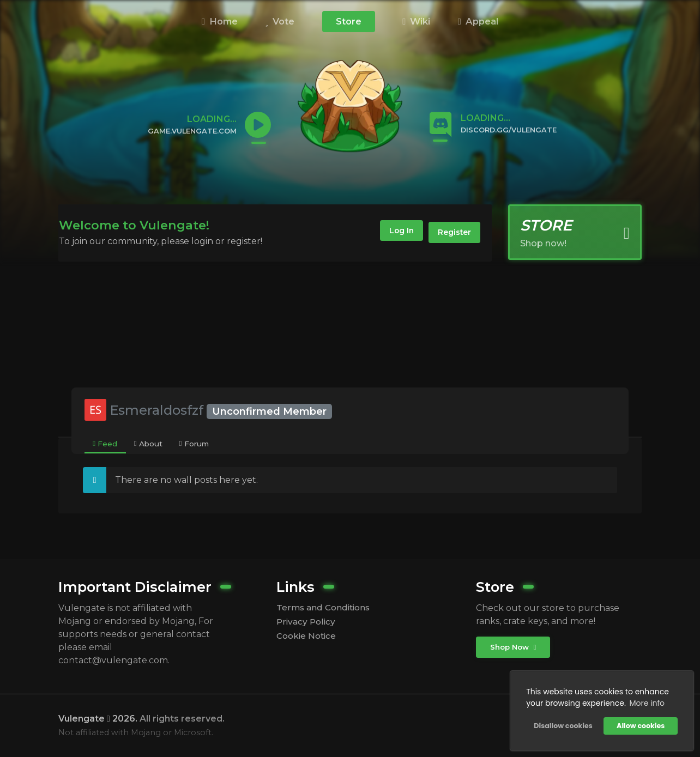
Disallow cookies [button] (562, 725)
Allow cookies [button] (639, 725)
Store (349, 21)
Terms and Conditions (325, 608)
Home (220, 21)
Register (452, 233)
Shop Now (514, 647)
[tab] (105, 444)
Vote (280, 21)
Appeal (478, 21)
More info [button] (646, 702)
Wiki (416, 21)
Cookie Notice (308, 637)
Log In (393, 233)
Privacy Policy (307, 623)
